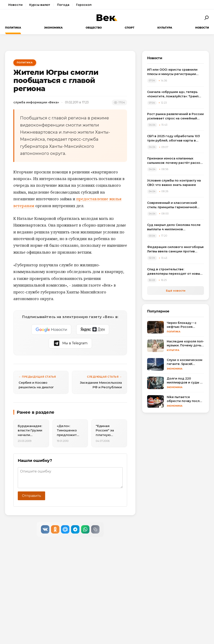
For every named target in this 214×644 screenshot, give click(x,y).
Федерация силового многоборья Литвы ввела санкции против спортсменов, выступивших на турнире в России (175, 249)
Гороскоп (84, 5)
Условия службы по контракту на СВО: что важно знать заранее (174, 183)
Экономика (53, 28)
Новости (15, 5)
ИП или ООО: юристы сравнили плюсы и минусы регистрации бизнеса (172, 72)
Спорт (130, 28)
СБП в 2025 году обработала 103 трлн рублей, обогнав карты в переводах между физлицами (173, 138)
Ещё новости (176, 291)
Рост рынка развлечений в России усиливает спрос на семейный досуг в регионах (175, 116)
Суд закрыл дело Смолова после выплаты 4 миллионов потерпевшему (174, 227)
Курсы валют (40, 5)
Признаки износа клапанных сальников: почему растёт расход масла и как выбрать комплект (175, 161)
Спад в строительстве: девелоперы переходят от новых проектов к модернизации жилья (174, 272)
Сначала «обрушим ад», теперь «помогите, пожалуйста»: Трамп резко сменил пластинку (173, 94)
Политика (13, 28)
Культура (165, 28)
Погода (63, 5)
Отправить (31, 496)
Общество (94, 28)
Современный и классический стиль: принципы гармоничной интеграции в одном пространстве (172, 205)
